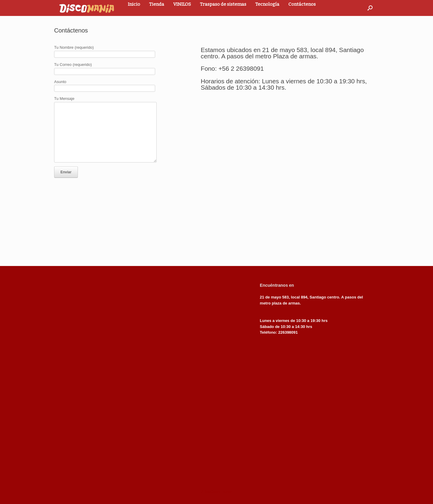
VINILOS (182, 4)
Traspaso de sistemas (223, 4)
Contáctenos (302, 4)
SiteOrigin (212, 492)
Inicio (134, 4)
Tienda (157, 4)
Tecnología (267, 4)
